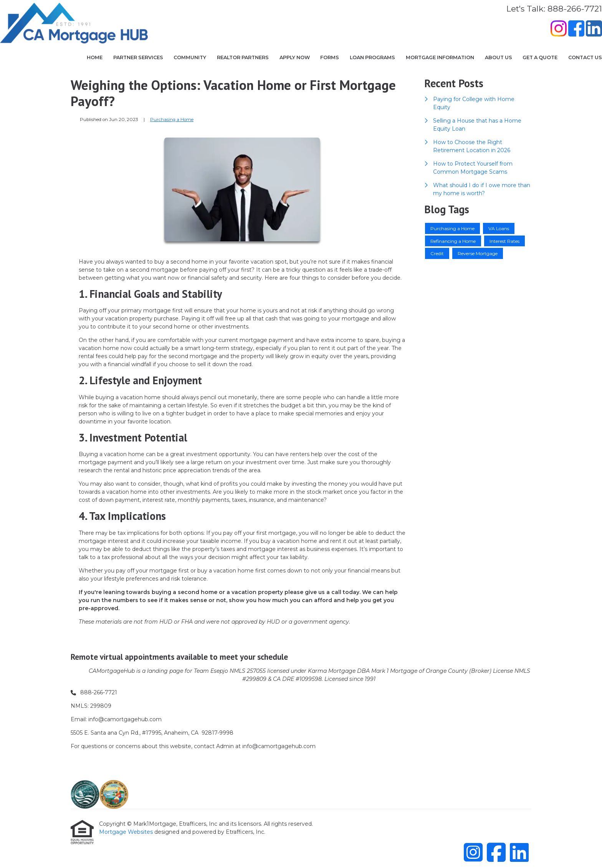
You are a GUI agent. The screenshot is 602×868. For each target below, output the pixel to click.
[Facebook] (576, 30)
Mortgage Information (440, 57)
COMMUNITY (190, 57)
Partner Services (138, 57)
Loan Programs (372, 57)
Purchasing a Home (172, 119)
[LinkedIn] (594, 30)
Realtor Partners (243, 57)
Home (95, 57)
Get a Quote (540, 57)
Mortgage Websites (127, 832)
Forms (330, 57)
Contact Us (585, 57)
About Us (499, 57)
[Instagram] (559, 30)
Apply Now (295, 57)
